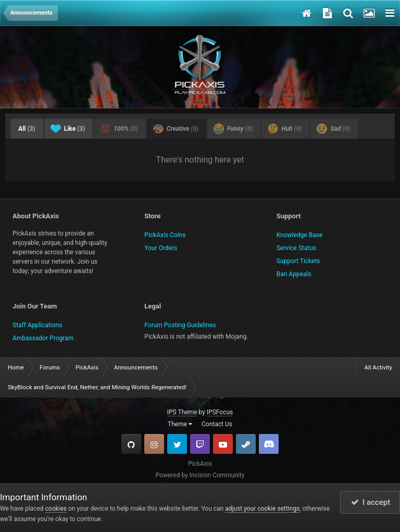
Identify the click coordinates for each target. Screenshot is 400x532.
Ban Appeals (294, 274)
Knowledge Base (300, 235)
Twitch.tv (200, 444)
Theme (180, 424)
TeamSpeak (269, 444)
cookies (56, 509)
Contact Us (217, 424)
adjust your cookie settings (262, 509)
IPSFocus (220, 412)
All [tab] (27, 129)
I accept (371, 502)
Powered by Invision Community (200, 475)
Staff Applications (37, 325)
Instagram (154, 444)
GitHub (131, 444)
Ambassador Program (43, 338)
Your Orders (161, 248)
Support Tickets (298, 261)
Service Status (296, 248)
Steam (246, 444)
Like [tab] (68, 129)
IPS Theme (182, 412)
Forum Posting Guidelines (180, 325)
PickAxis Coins (165, 235)
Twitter (177, 444)
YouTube (223, 444)
